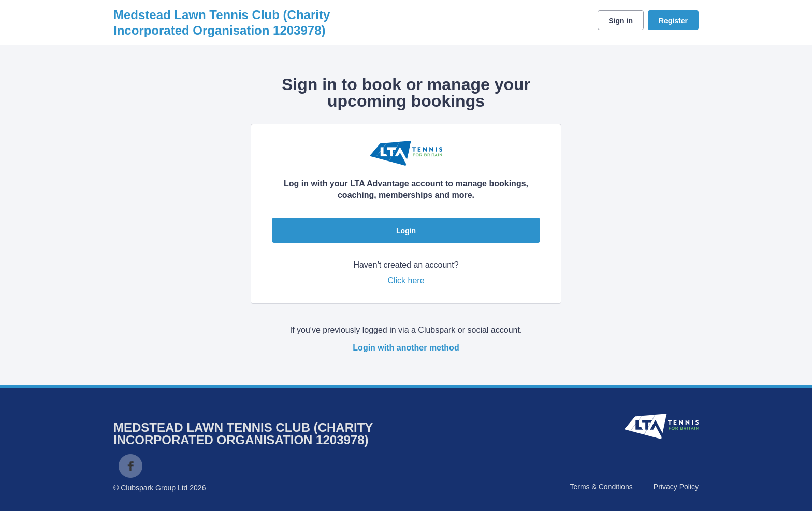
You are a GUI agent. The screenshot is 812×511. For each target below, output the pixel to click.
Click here (406, 280)
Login (406, 231)
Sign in (621, 21)
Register (673, 21)
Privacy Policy (676, 487)
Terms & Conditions (601, 487)
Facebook (130, 466)
